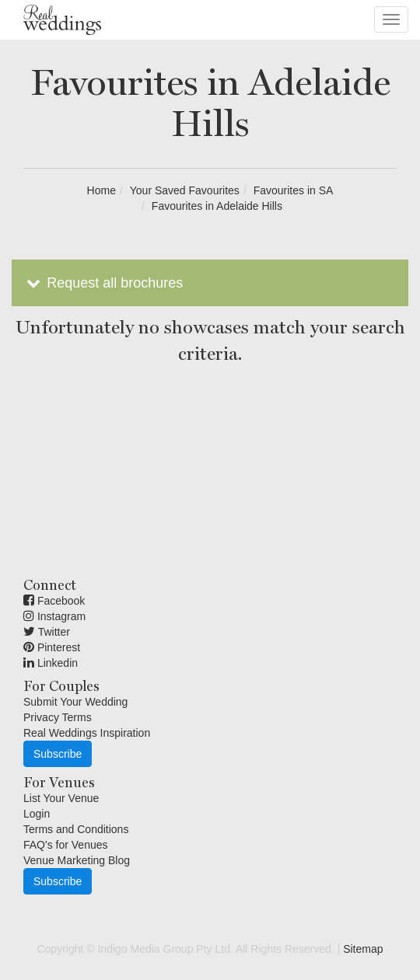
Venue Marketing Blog (77, 860)
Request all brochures (103, 283)
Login (37, 814)
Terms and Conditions (76, 829)
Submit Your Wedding (75, 702)
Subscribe (58, 754)
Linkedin (51, 663)
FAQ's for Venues (66, 845)
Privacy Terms (58, 717)
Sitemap (363, 949)
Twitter (47, 632)
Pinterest (52, 647)
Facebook (54, 601)
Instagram (54, 616)
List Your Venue (61, 798)
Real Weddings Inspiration (87, 733)
